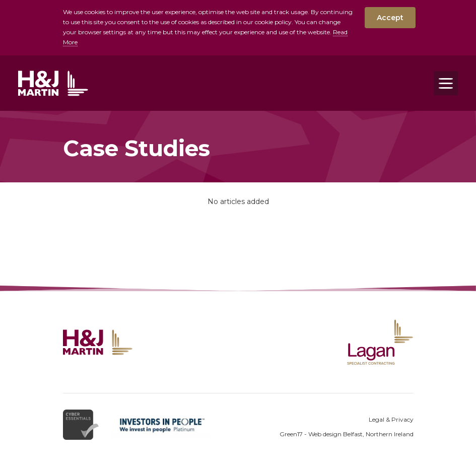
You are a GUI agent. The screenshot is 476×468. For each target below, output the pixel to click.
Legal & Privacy (391, 419)
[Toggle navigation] (446, 83)
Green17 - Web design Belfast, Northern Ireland (347, 434)
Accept (390, 18)
